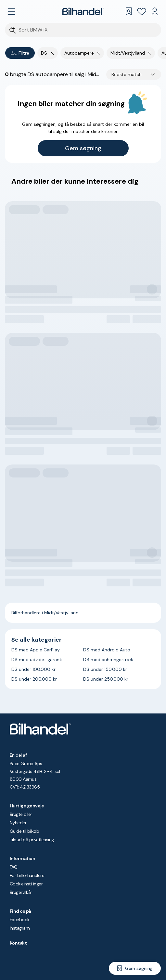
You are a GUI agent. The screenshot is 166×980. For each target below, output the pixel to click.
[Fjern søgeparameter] (98, 53)
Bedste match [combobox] (127, 74)
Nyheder (18, 823)
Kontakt (18, 943)
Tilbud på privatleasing (32, 840)
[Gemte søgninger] (129, 11)
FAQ (13, 867)
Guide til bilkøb (24, 831)
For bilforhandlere (27, 875)
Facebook (20, 920)
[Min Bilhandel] (155, 11)
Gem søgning (83, 148)
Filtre (20, 53)
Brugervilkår (21, 892)
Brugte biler (21, 814)
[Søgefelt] (87, 30)
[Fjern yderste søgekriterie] (52, 53)
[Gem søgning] (135, 968)
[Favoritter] (142, 11)
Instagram (20, 928)
